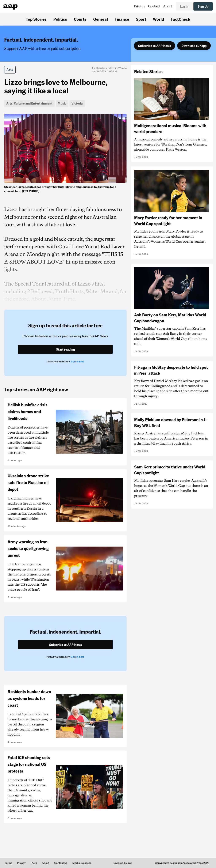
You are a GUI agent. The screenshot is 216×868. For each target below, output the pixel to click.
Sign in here (77, 362)
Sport (141, 19)
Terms (9, 863)
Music (62, 103)
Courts (80, 19)
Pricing (139, 6)
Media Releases (82, 863)
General (101, 19)
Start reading (65, 349)
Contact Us (61, 863)
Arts (10, 69)
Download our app (194, 46)
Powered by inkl (122, 863)
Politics (60, 19)
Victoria (77, 103)
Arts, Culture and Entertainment (29, 103)
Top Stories (36, 19)
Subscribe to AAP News (155, 46)
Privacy (21, 863)
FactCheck (180, 19)
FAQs (34, 863)
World (158, 19)
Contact (154, 6)
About (168, 6)
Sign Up (203, 6)
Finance (122, 19)
